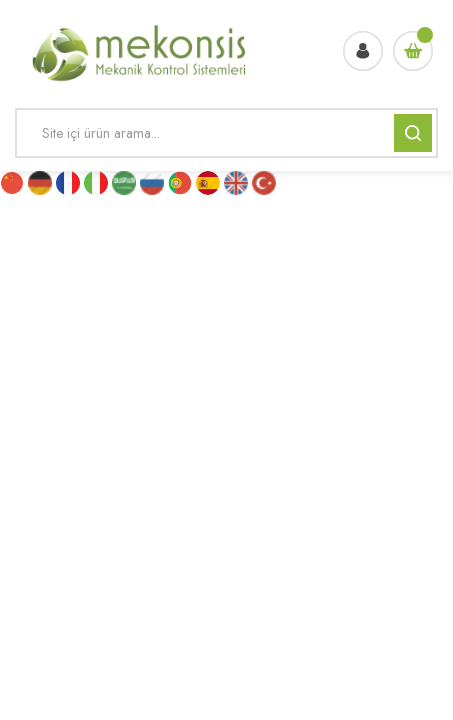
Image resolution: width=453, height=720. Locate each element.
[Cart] (413, 51)
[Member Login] (363, 51)
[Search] (226, 133)
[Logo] (140, 50)
